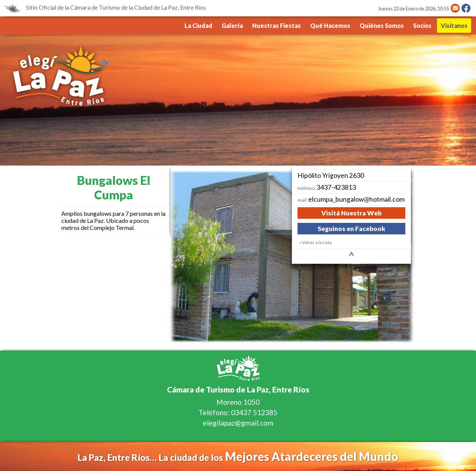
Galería (232, 25)
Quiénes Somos (382, 25)
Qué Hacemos (330, 25)
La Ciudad (198, 25)
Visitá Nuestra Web (351, 213)
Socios (422, 25)
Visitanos (454, 25)
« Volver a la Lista (316, 242)
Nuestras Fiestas (276, 25)
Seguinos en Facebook (351, 229)
